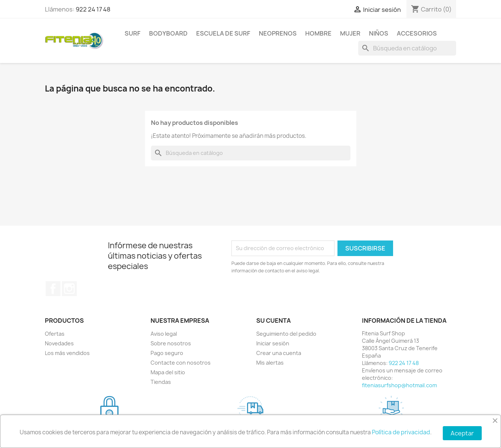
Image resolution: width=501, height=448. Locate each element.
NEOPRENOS (278, 33)
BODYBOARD (168, 33)
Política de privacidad (401, 432)
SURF (133, 33)
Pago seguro (167, 353)
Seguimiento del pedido (286, 334)
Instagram (69, 289)
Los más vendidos (67, 353)
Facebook (53, 289)
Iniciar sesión (273, 343)
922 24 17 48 (93, 9)
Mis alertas (270, 363)
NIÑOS (379, 33)
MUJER (350, 33)
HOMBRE (318, 33)
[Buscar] (407, 48)
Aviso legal (164, 334)
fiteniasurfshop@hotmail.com (399, 385)
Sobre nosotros (171, 343)
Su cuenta (273, 321)
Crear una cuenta (279, 353)
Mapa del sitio (168, 372)
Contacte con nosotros (181, 363)
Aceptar (462, 433)
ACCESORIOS (417, 33)
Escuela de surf (223, 33)
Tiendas (161, 382)
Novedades (59, 343)
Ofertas (55, 334)
